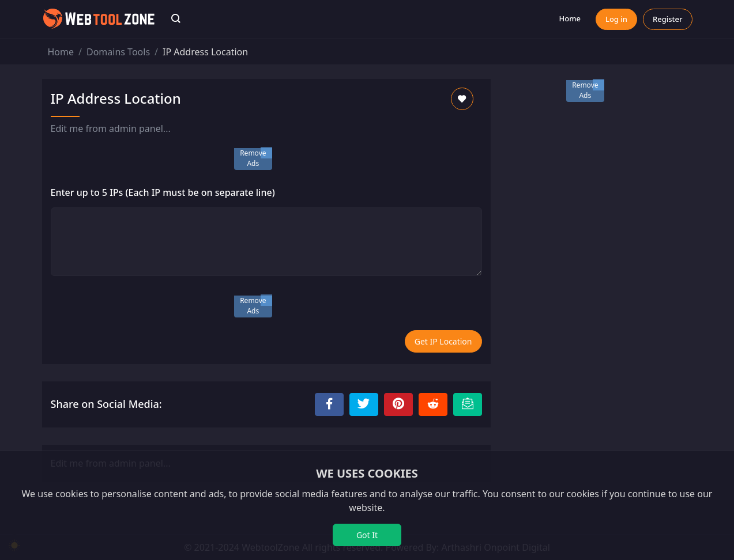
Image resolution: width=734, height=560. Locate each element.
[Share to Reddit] (433, 404)
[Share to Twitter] (364, 404)
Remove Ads (253, 158)
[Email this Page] (468, 404)
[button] (176, 20)
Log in (616, 19)
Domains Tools (118, 52)
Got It (367, 535)
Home (570, 18)
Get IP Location (443, 341)
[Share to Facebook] (329, 404)
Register (668, 19)
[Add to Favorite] (462, 99)
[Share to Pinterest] (398, 404)
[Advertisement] (599, 166)
